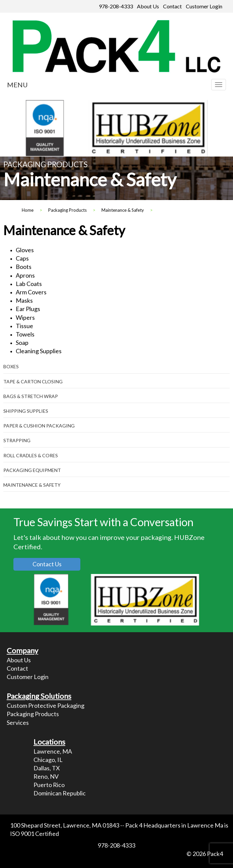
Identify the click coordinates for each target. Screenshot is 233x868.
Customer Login (204, 6)
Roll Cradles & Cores (31, 455)
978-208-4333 (116, 6)
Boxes (11, 366)
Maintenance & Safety (32, 485)
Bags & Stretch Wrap (31, 396)
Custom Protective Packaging (46, 705)
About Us (148, 6)
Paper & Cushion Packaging (39, 426)
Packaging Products (33, 714)
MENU (17, 85)
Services (18, 722)
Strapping (17, 440)
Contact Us (47, 564)
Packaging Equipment (32, 470)
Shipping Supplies (26, 411)
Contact (172, 6)
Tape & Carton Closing (33, 381)
